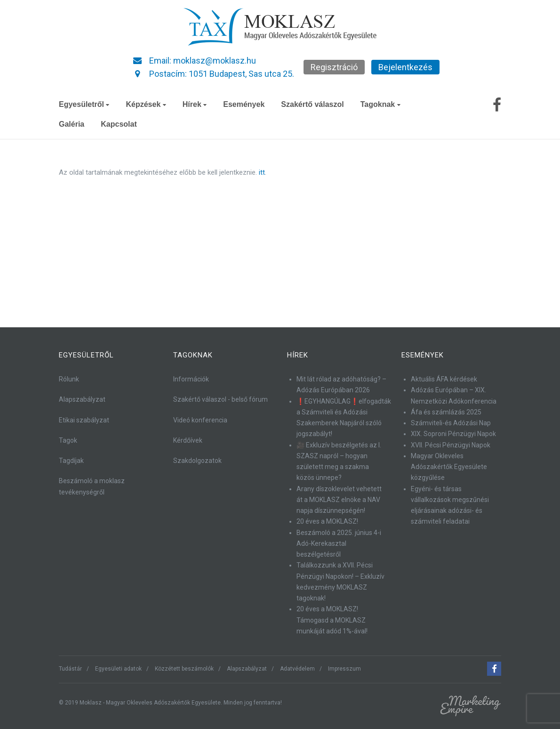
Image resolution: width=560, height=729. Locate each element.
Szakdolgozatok (197, 461)
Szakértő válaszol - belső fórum (220, 399)
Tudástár (70, 669)
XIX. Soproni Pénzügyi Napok (453, 434)
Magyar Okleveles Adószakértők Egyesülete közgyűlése (449, 467)
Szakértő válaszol (312, 104)
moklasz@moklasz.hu (215, 61)
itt (262, 172)
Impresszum (344, 669)
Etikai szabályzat (84, 420)
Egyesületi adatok (118, 669)
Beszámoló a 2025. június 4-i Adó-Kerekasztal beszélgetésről (339, 544)
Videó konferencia (200, 420)
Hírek (195, 104)
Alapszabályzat (82, 399)
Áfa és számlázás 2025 (446, 412)
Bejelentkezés (405, 67)
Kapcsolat (119, 124)
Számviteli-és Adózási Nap (451, 423)
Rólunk (69, 379)
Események (244, 104)
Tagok (68, 440)
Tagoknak (380, 104)
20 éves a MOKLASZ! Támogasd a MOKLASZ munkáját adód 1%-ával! (332, 620)
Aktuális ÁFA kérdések (444, 379)
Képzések (146, 104)
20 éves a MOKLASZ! (327, 521)
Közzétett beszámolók (184, 669)
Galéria (72, 124)
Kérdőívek (188, 440)
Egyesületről (84, 104)
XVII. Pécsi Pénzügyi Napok (451, 445)
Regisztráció (334, 67)
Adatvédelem (297, 669)
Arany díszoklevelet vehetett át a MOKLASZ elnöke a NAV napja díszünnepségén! (339, 500)
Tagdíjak (71, 461)
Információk (191, 379)
